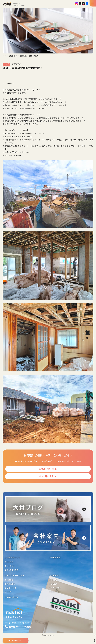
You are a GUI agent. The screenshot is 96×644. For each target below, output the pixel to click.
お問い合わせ (48, 476)
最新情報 (12, 56)
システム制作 (55, 588)
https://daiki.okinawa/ (12, 155)
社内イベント (11, 588)
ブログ (8, 592)
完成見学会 (10, 584)
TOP (4, 56)
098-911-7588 (48, 469)
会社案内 (54, 576)
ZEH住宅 (9, 562)
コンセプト (10, 566)
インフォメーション (15, 576)
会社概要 (53, 580)
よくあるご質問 (12, 570)
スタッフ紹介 (55, 592)
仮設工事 (53, 584)
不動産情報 (55, 558)
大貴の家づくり (13, 558)
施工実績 (9, 580)
